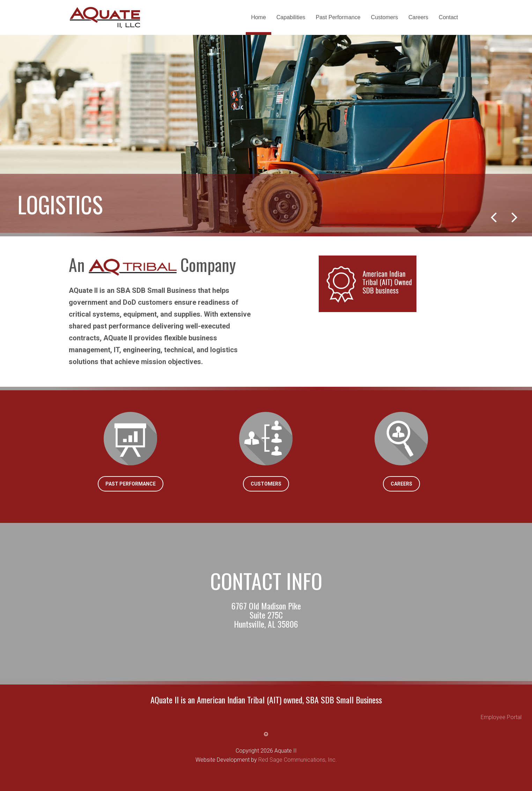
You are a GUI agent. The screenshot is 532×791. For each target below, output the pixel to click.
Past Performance (338, 17)
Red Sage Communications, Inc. (298, 760)
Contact (448, 17)
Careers (418, 17)
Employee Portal (501, 717)
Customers (385, 17)
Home (258, 17)
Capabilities (291, 17)
